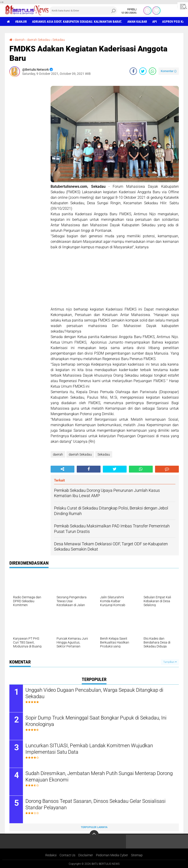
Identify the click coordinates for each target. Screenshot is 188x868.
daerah (20, 40)
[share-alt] (63, 469)
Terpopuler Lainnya (94, 827)
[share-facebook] (133, 71)
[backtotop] (94, 835)
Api (155, 22)
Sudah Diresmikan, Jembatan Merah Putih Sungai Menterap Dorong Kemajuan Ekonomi (99, 777)
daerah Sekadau (39, 40)
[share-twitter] (143, 71)
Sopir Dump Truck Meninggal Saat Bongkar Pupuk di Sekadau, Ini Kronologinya (96, 721)
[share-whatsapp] (153, 71)
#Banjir (21, 22)
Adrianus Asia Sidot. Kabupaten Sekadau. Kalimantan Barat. (77, 22)
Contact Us (67, 855)
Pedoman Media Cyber (112, 855)
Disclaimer (86, 855)
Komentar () (169, 71)
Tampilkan (170, 662)
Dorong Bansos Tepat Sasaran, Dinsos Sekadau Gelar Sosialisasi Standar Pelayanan (95, 804)
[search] (83, 11)
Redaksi (51, 855)
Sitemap (137, 855)
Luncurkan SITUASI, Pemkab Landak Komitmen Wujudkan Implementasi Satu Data (89, 749)
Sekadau (59, 40)
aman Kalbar (137, 22)
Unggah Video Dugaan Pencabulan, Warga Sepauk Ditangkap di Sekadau (94, 693)
